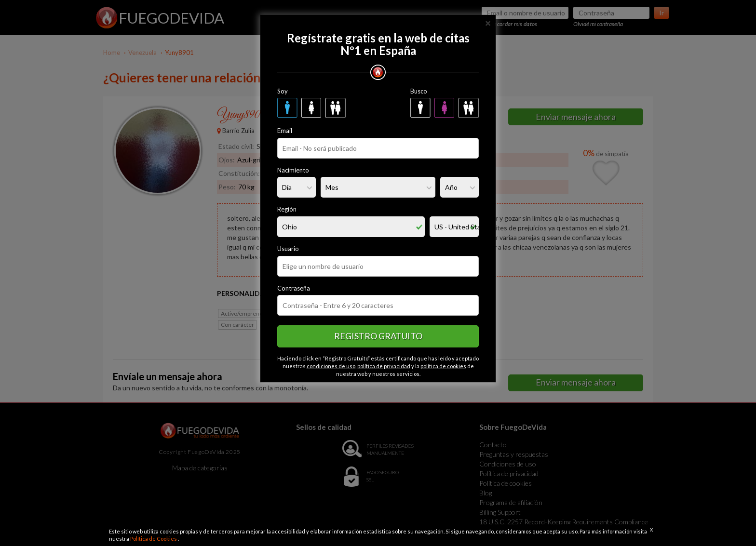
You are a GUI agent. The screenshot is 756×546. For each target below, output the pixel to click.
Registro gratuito (378, 336)
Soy (283, 91)
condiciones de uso (331, 366)
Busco (419, 91)
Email (285, 131)
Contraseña (294, 288)
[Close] (488, 22)
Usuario (288, 249)
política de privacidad (384, 366)
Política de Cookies (154, 539)
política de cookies (443, 366)
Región (287, 209)
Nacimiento (293, 170)
